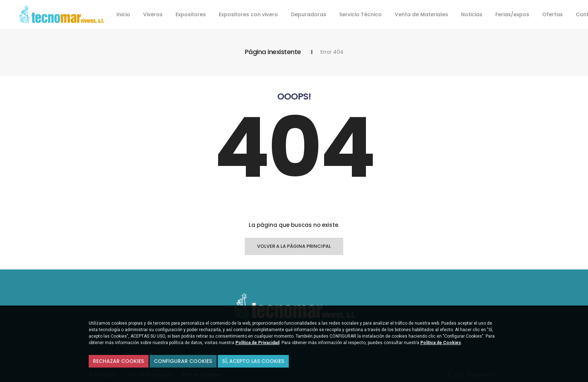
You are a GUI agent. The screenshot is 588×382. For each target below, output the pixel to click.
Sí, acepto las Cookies (253, 361)
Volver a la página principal (294, 246)
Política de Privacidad (257, 343)
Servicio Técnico (361, 14)
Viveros (153, 14)
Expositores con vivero (248, 14)
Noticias (472, 14)
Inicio (123, 14)
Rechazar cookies (118, 361)
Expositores (191, 14)
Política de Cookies (441, 343)
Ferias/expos (512, 14)
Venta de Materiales (421, 14)
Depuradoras (309, 14)
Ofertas (552, 14)
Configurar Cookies (183, 361)
